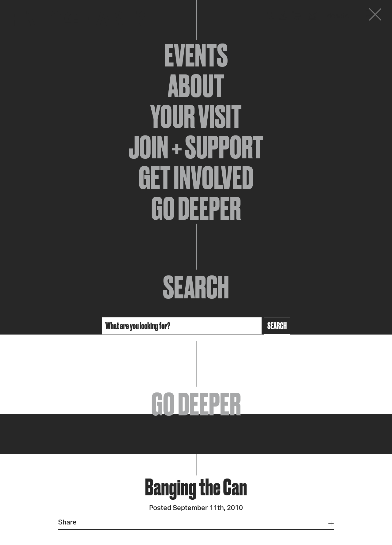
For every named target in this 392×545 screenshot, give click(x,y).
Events (196, 55)
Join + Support (196, 147)
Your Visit (196, 116)
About (196, 86)
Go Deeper (196, 208)
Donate (338, 16)
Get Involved (196, 178)
